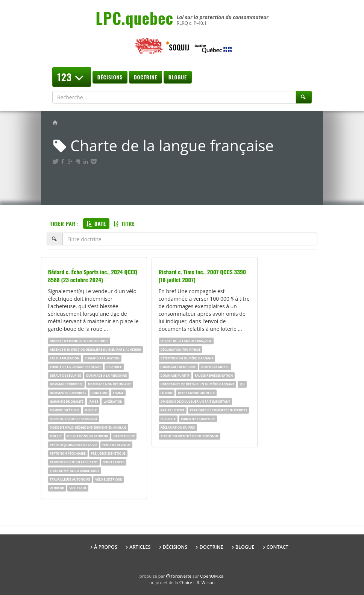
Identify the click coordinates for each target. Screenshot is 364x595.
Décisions (110, 77)
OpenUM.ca (212, 576)
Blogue (178, 77)
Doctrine (146, 77)
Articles (140, 547)
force (181, 576)
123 (72, 77)
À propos (106, 547)
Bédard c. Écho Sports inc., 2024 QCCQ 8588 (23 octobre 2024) (93, 276)
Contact (278, 547)
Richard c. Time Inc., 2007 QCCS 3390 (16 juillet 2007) (202, 276)
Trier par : (64, 223)
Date (96, 223)
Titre (124, 223)
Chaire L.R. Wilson (197, 582)
